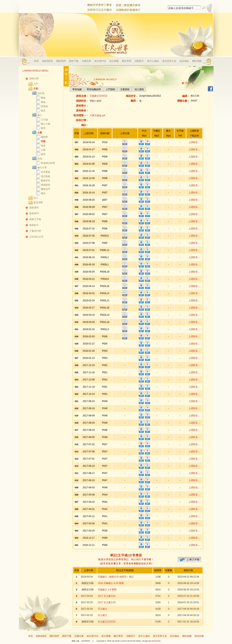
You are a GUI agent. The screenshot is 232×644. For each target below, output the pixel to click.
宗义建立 (102, 609)
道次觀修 (46, 176)
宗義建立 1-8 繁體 (107, 590)
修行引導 (42, 168)
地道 (43, 146)
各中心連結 (153, 61)
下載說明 (194, 136)
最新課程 (34, 208)
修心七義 (46, 124)
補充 (43, 111)
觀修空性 (46, 181)
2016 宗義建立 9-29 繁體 (111, 583)
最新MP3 (34, 213)
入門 (36, 84)
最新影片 (34, 225)
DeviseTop (156, 641)
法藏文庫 (86, 61)
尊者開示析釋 (48, 163)
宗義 (43, 141)
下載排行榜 (35, 231)
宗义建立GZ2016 (107, 622)
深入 (36, 198)
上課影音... (194, 142)
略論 (43, 98)
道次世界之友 (169, 61)
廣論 (43, 102)
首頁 (36, 61)
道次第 (41, 93)
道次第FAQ (100, 61)
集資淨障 (38, 203)
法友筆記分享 (36, 237)
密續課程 (46, 185)
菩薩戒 (44, 106)
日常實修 (46, 172)
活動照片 (139, 61)
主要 (36, 89)
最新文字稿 (35, 219)
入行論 (44, 120)
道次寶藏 (114, 61)
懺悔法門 (46, 189)
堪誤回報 (199, 636)
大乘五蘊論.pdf (97, 115)
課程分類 (34, 79)
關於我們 (61, 61)
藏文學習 (127, 61)
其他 (40, 159)
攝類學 (44, 137)
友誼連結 (184, 61)
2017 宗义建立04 (107, 596)
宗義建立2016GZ (98, 96)
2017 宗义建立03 (107, 602)
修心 (40, 115)
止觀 (40, 133)
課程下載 (74, 61)
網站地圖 (197, 61)
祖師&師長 (47, 61)
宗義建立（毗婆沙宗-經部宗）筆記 (116, 577)
